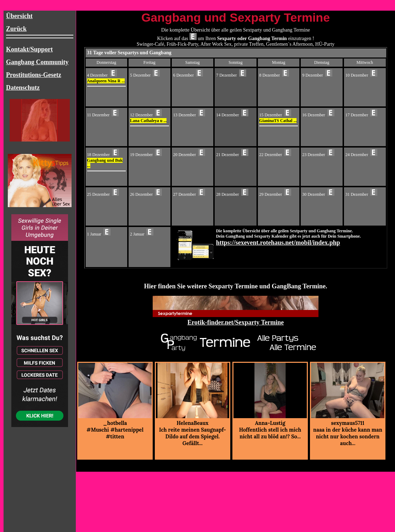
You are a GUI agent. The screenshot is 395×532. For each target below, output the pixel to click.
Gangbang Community (37, 62)
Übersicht (19, 16)
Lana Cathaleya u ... (148, 121)
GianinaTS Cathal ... (278, 121)
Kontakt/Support (29, 49)
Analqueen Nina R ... (106, 81)
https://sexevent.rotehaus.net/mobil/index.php (278, 243)
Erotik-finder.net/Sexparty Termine (236, 322)
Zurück (16, 29)
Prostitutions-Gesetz (34, 75)
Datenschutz (23, 88)
